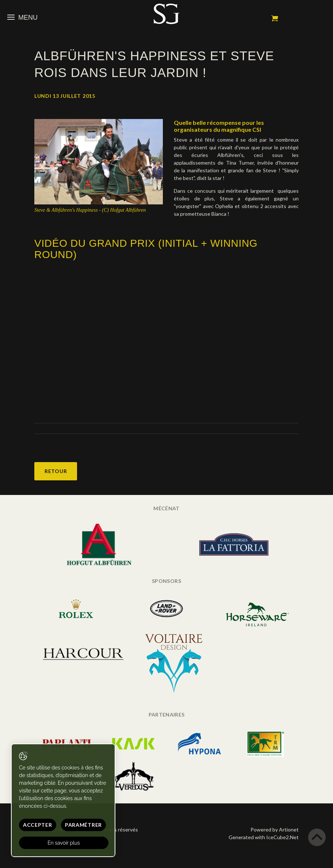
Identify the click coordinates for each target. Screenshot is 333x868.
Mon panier (275, 18)
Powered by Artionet (275, 829)
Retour (56, 471)
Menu (22, 18)
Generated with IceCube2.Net (264, 837)
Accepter (38, 825)
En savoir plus (64, 843)
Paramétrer (83, 825)
